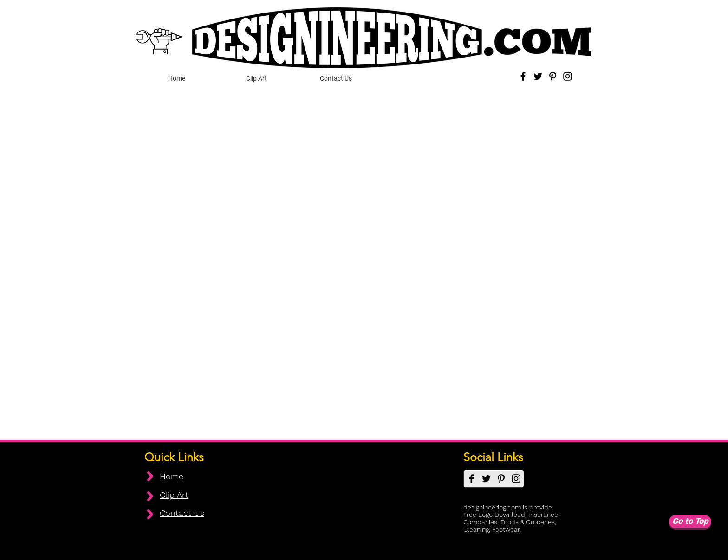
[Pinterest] (553, 76)
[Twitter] (538, 76)
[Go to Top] (690, 521)
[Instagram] (568, 76)
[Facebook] (523, 76)
